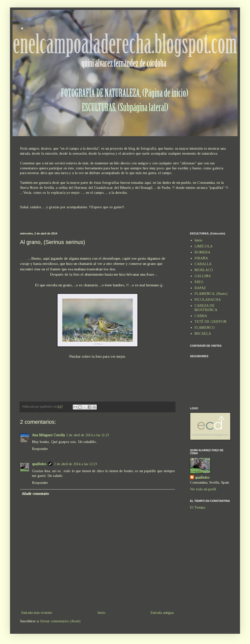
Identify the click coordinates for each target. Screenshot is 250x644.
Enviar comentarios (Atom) (60, 621)
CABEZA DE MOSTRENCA (206, 308)
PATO (199, 282)
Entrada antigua (162, 613)
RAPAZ (200, 288)
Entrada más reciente (37, 613)
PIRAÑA (201, 258)
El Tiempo (198, 507)
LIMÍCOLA (203, 246)
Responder (40, 449)
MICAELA (203, 334)
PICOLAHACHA (208, 300)
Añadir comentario (35, 494)
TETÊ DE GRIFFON (210, 322)
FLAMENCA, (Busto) (211, 294)
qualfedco (39, 464)
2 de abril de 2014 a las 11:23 (88, 435)
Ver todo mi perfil (203, 489)
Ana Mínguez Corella (48, 435)
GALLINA (203, 276)
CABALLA (203, 264)
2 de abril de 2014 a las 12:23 (75, 464)
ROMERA (202, 252)
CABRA (201, 316)
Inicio (101, 613)
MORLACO (204, 270)
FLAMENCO (205, 328)
